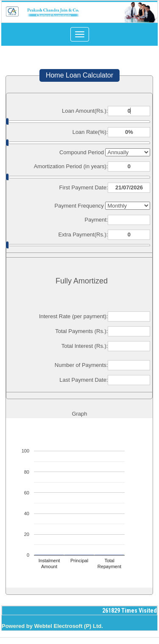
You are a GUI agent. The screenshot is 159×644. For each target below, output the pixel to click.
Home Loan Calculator (79, 75)
